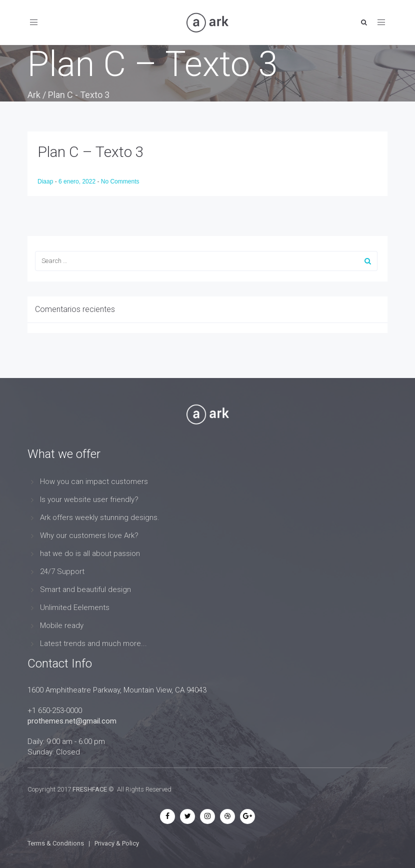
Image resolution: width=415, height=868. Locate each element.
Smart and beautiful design (85, 589)
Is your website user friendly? (89, 499)
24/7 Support (62, 571)
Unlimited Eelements (75, 607)
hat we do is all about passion (90, 553)
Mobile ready (62, 625)
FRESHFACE (90, 789)
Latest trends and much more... (93, 643)
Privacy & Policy (117, 843)
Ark (34, 95)
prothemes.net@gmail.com (72, 721)
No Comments (120, 181)
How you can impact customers (94, 481)
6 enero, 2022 (78, 181)
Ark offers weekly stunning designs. (100, 517)
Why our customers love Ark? (89, 535)
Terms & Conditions (56, 843)
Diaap (46, 181)
